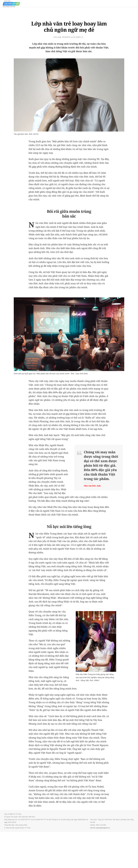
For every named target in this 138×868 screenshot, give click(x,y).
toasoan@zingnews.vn (103, 828)
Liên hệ (92, 828)
